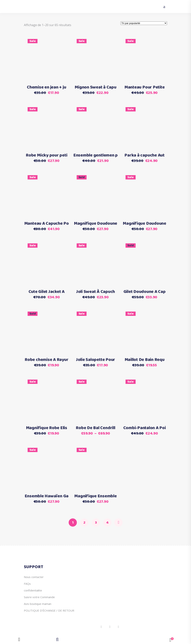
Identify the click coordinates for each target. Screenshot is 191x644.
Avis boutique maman (38, 604)
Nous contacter (34, 577)
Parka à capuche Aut (144, 155)
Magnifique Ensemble (95, 496)
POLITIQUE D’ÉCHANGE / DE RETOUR (49, 610)
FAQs (27, 584)
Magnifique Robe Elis (47, 428)
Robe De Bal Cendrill (95, 428)
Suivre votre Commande (39, 597)
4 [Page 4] (107, 523)
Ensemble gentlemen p (95, 155)
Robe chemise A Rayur (46, 360)
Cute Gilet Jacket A (47, 292)
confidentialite (33, 590)
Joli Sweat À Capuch (95, 292)
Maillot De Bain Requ (145, 360)
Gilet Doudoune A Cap (145, 292)
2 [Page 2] (84, 523)
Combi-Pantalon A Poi (145, 428)
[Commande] (144, 23)
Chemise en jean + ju (46, 87)
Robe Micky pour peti (46, 155)
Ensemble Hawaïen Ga (47, 496)
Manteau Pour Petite (144, 87)
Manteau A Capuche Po (47, 224)
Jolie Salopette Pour (95, 360)
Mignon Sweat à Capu (95, 87)
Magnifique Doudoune (95, 224)
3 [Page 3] (96, 523)
